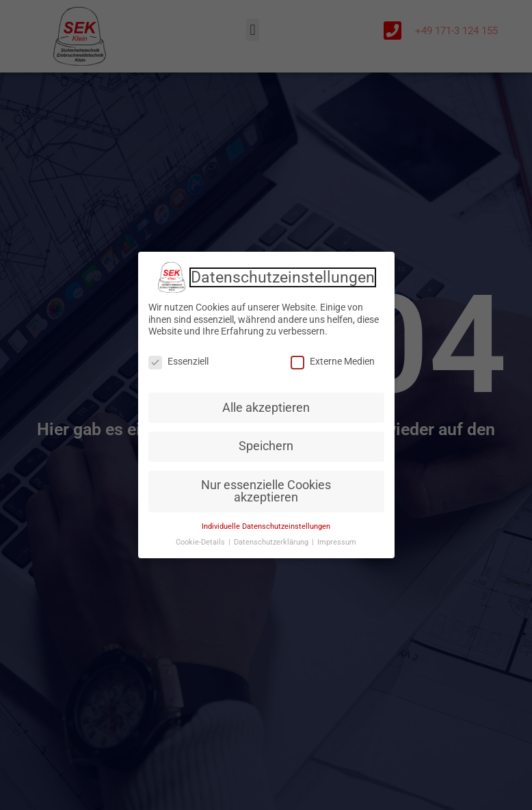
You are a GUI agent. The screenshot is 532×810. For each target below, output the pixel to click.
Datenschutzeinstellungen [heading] (283, 278)
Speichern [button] (266, 446)
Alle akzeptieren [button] (266, 408)
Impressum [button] (337, 542)
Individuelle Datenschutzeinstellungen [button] (266, 526)
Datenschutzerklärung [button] (272, 542)
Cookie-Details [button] (201, 542)
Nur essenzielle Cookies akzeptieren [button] (266, 491)
